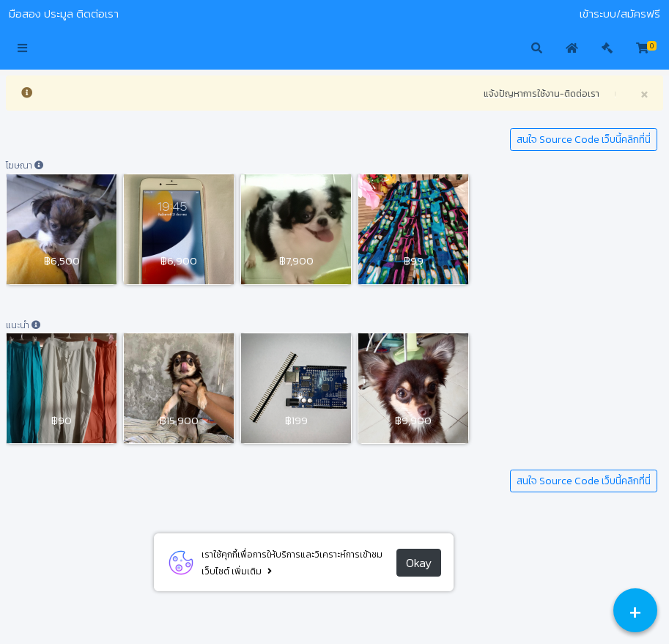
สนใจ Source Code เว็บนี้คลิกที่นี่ (584, 140)
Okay (419, 563)
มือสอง (25, 14)
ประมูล (59, 14)
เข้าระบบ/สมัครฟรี (620, 14)
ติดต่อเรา (97, 14)
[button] (22, 49)
